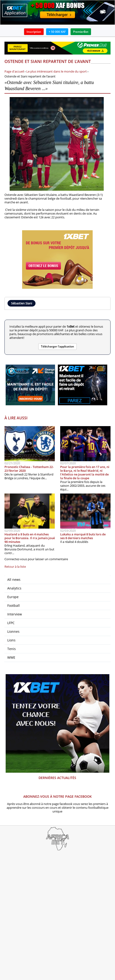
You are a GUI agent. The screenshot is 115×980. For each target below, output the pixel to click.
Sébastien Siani (22, 303)
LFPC (11, 623)
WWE (11, 657)
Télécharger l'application (57, 346)
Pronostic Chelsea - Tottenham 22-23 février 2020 (29, 469)
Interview (15, 614)
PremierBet (81, 32)
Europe (13, 597)
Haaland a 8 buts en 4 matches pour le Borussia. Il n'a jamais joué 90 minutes (30, 538)
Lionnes (13, 631)
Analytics (14, 588)
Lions (11, 640)
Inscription (34, 32)
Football (14, 605)
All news (14, 580)
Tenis (12, 649)
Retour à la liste (15, 567)
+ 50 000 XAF (57, 32)
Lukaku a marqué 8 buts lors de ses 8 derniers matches (83, 536)
